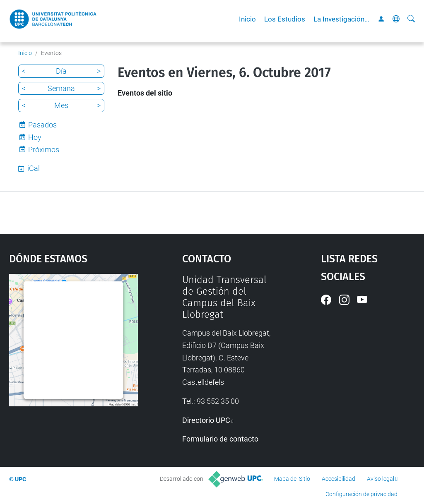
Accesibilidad (338, 479)
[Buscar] (411, 19)
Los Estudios (285, 19)
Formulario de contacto (220, 439)
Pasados (42, 125)
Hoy (35, 137)
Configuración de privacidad (361, 494)
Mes (61, 105)
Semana (61, 88)
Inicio (247, 19)
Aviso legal (381, 479)
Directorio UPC (206, 420)
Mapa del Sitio (292, 479)
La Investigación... (341, 19)
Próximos (44, 150)
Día (61, 71)
